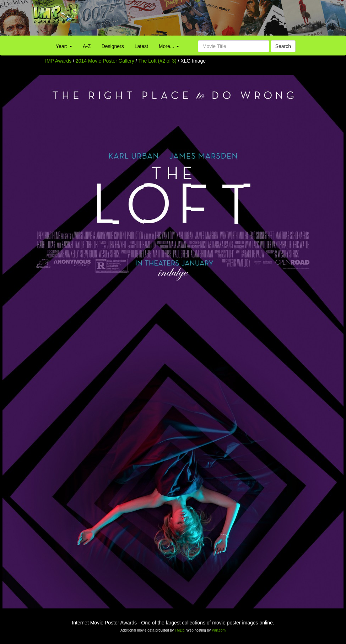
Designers (113, 46)
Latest (141, 46)
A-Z (87, 46)
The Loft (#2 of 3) (157, 61)
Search (283, 46)
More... (169, 46)
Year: (64, 46)
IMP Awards (58, 61)
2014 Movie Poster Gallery (105, 61)
